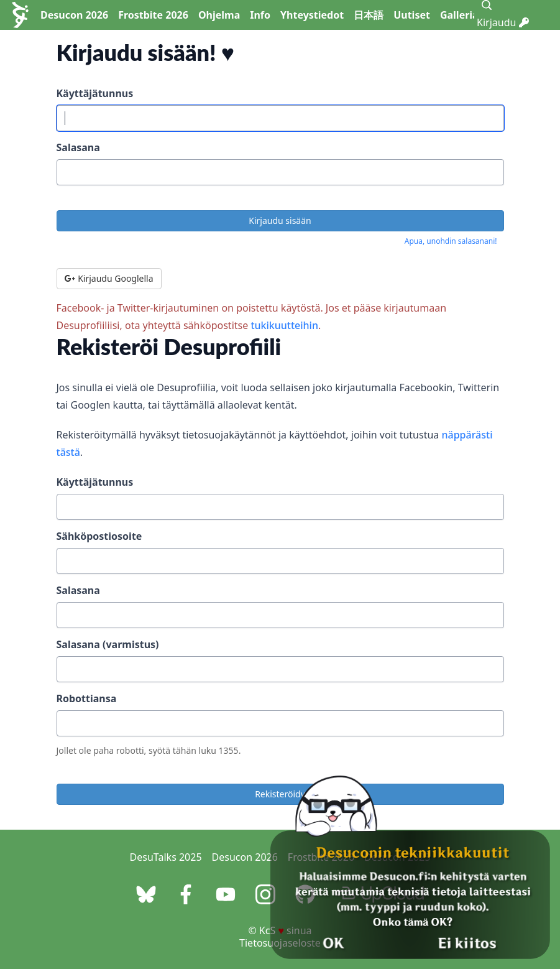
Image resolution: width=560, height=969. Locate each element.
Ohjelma (219, 15)
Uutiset (412, 15)
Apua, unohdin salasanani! (451, 241)
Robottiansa (87, 698)
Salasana (78, 147)
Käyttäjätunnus (95, 93)
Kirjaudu (503, 22)
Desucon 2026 (74, 15)
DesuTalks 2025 (166, 857)
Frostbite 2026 (153, 15)
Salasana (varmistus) (108, 644)
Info (260, 15)
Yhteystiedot (312, 15)
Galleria (459, 15)
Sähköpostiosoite (99, 536)
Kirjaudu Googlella (109, 278)
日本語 (369, 15)
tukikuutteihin (284, 325)
